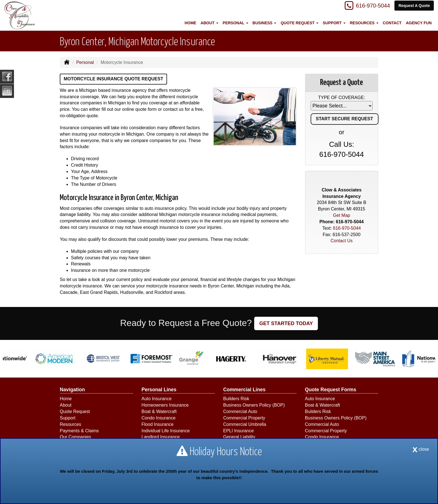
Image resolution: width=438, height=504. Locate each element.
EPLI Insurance (238, 431)
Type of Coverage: (342, 98)
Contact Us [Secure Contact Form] (341, 241)
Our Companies (75, 437)
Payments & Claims (79, 431)
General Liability (239, 437)
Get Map (341, 215)
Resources (70, 424)
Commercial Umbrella (245, 424)
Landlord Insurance (161, 437)
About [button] (210, 23)
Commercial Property (244, 418)
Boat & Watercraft (159, 411)
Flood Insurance (158, 424)
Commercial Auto (240, 411)
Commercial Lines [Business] (244, 390)
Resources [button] (364, 23)
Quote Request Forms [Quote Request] (331, 390)
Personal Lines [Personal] (159, 390)
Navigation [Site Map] (72, 390)
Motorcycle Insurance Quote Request (113, 79)
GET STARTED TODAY (286, 323)
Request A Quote (414, 6)
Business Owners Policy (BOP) (254, 405)
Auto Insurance (157, 399)
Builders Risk (236, 399)
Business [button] (264, 23)
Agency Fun (419, 23)
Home (191, 23)
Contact (392, 23)
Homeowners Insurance (165, 405)
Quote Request (75, 411)
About (66, 405)
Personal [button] (235, 23)
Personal (85, 62)
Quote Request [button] (300, 23)
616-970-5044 (370, 6)
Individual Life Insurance (166, 431)
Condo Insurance (159, 418)
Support (68, 418)
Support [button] (334, 23)
